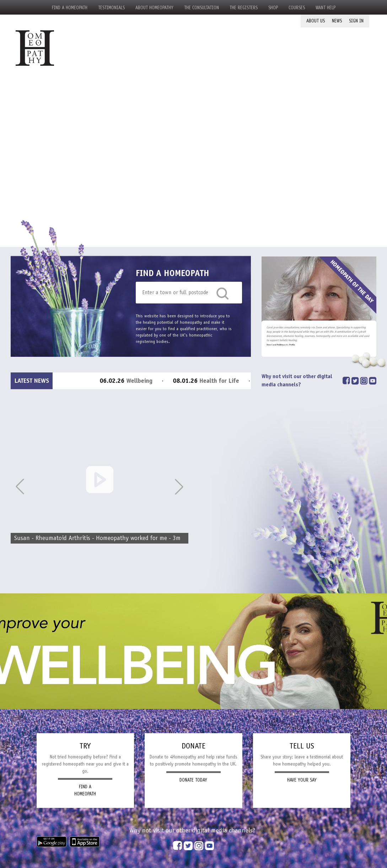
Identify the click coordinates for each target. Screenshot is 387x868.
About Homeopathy (154, 8)
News (337, 21)
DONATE (193, 746)
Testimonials (111, 8)
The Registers (244, 8)
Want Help (326, 8)
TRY (85, 746)
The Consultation (201, 8)
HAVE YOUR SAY (302, 780)
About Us (316, 21)
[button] (179, 487)
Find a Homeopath (70, 8)
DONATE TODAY (193, 780)
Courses (297, 8)
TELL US (302, 746)
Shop (273, 8)
